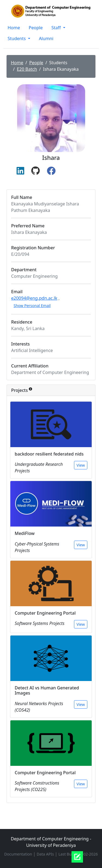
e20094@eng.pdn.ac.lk (34, 298)
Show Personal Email (32, 306)
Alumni (46, 38)
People (36, 28)
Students (17, 38)
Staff (57, 28)
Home (14, 28)
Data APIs (46, 854)
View (81, 465)
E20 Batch (27, 69)
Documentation (19, 854)
